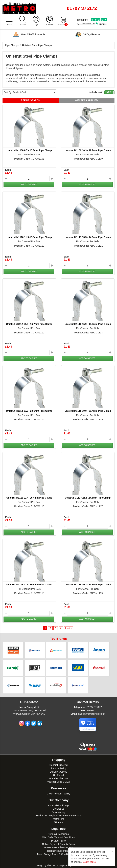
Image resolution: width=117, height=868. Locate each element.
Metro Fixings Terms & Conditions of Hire (58, 854)
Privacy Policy (59, 841)
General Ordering (58, 765)
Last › (68, 628)
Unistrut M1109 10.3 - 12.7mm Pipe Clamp (88, 150)
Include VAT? (96, 92)
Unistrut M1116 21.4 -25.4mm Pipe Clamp (29, 498)
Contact (50, 25)
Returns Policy (58, 768)
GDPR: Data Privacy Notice (59, 847)
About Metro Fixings (59, 805)
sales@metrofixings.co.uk (92, 714)
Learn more (89, 862)
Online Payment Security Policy (59, 844)
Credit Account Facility (59, 794)
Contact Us (59, 809)
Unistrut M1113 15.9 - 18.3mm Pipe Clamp (88, 324)
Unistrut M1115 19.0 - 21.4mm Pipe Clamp (88, 411)
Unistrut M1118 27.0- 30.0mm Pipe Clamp (29, 585)
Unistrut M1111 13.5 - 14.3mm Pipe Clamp (88, 237)
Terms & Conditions (59, 834)
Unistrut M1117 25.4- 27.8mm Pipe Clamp (88, 498)
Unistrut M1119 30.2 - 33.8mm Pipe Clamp (88, 585)
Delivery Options (59, 772)
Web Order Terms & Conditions (59, 837)
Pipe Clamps (12, 45)
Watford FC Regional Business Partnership (58, 815)
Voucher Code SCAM (59, 782)
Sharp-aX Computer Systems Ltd (64, 865)
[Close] (112, 851)
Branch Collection (59, 778)
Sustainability (59, 812)
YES (109, 92)
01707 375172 (94, 707)
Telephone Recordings (59, 851)
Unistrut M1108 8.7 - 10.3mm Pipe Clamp (29, 150)
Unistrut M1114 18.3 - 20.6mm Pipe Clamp (29, 411)
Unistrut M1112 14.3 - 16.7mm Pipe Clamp (29, 324)
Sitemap (59, 822)
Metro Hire (59, 819)
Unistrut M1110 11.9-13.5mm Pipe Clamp (29, 237)
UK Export (59, 775)
